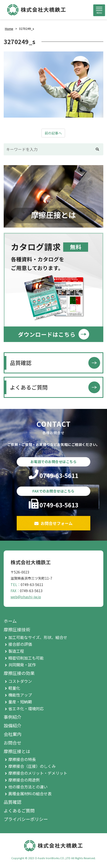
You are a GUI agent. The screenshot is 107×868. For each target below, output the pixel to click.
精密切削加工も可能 (26, 658)
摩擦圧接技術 (17, 629)
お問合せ (13, 743)
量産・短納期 (20, 702)
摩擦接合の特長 (22, 759)
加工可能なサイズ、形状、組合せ (38, 637)
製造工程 (16, 651)
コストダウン (20, 681)
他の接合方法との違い (28, 787)
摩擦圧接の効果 (19, 673)
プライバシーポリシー (26, 819)
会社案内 (13, 734)
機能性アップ (20, 695)
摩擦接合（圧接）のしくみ (32, 766)
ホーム (10, 621)
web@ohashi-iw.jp (26, 597)
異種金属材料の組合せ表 (30, 794)
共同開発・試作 (22, 665)
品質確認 (21, 363)
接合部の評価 (20, 644)
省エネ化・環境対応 (26, 709)
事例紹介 (13, 717)
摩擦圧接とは (17, 751)
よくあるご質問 (29, 387)
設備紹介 (13, 725)
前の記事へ (53, 133)
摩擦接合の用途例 (24, 780)
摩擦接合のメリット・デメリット (38, 773)
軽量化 (14, 688)
